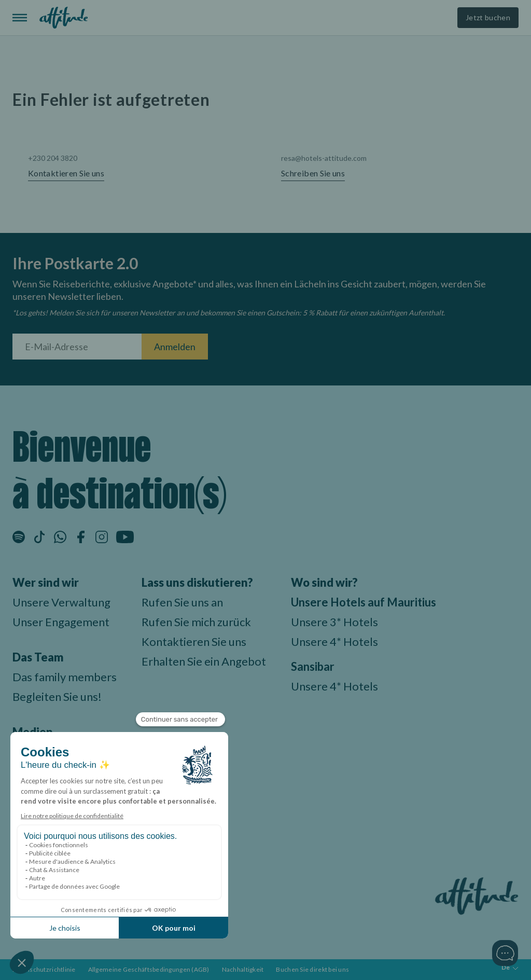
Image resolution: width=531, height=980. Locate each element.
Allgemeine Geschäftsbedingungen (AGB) (149, 969)
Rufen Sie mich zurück (196, 622)
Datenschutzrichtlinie (44, 969)
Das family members (65, 677)
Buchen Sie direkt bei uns (312, 969)
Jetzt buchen (488, 17)
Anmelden (175, 347)
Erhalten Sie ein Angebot (204, 661)
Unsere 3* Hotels (334, 622)
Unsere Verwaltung (61, 602)
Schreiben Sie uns (313, 173)
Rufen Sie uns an (182, 602)
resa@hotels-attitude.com (324, 158)
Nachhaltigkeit (243, 969)
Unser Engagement (61, 622)
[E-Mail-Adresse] (77, 347)
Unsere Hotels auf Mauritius (364, 602)
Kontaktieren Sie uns (66, 173)
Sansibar (313, 666)
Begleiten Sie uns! (57, 696)
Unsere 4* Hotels (334, 641)
